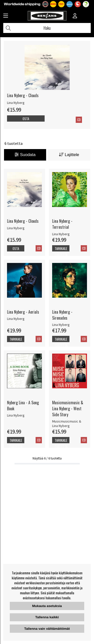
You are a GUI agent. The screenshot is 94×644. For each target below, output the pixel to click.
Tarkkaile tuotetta (61, 252)
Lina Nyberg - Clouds (23, 95)
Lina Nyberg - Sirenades (62, 315)
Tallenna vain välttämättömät (47, 629)
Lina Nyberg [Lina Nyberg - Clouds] (16, 103)
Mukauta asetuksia (47, 606)
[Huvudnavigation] (6, 16)
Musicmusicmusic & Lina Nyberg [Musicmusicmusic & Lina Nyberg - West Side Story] (67, 424)
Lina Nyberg (16, 228)
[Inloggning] (75, 16)
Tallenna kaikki (47, 617)
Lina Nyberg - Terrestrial (62, 224)
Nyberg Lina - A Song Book (23, 406)
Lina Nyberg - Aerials (23, 312)
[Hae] (47, 28)
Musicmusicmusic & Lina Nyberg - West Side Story (68, 409)
